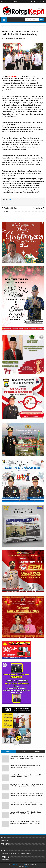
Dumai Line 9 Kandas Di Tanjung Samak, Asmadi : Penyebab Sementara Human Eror (25, 767)
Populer (8, 751)
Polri (9, 200)
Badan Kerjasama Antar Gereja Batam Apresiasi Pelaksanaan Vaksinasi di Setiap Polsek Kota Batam (26, 804)
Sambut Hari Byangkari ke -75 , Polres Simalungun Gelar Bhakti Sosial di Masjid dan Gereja (26, 813)
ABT (27, 866)
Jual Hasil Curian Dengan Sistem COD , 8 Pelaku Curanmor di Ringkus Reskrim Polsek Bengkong (25, 822)
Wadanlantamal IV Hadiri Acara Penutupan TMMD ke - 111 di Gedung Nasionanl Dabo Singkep (26, 785)
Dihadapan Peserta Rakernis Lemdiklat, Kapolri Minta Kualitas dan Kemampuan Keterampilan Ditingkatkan (26, 794)
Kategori (38, 751)
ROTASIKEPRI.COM (19, 864)
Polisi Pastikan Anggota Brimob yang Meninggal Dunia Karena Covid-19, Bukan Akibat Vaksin (27, 757)
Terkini (23, 751)
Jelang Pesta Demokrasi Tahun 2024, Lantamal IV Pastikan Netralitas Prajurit (26, 776)
